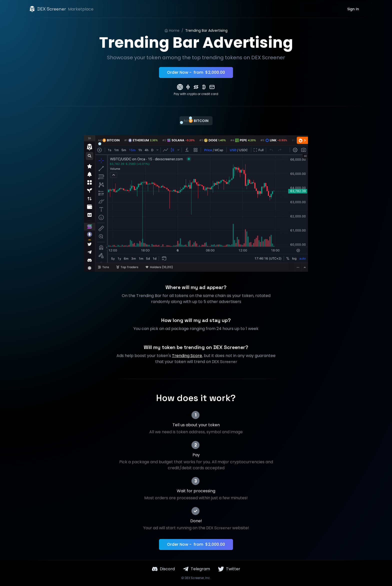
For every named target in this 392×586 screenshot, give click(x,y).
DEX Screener (194, 578)
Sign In (353, 9)
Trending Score (187, 356)
